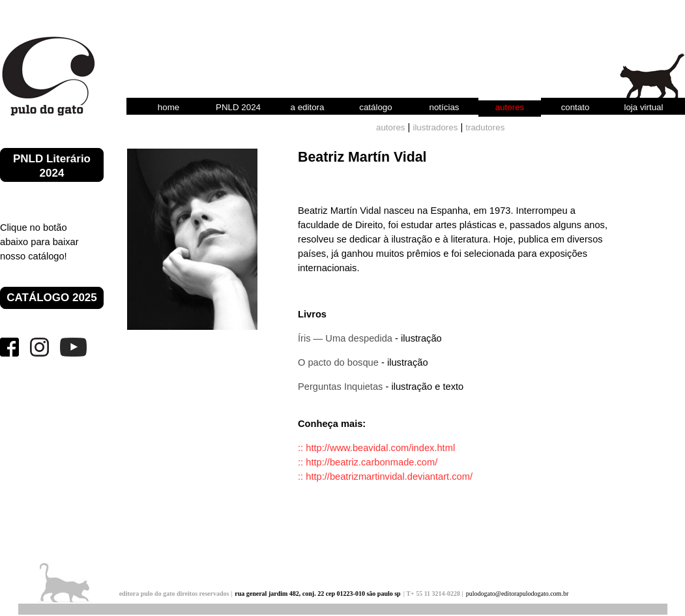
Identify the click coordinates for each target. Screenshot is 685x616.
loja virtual (643, 107)
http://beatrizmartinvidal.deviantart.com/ (389, 477)
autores (510, 107)
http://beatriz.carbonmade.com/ (372, 462)
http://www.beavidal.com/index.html (380, 448)
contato (576, 107)
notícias (445, 107)
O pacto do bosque (338, 362)
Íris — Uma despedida (345, 338)
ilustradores (435, 127)
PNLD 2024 (238, 107)
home (168, 107)
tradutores (485, 127)
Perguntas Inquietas (340, 387)
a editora (308, 107)
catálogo (375, 107)
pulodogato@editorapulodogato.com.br (517, 594)
